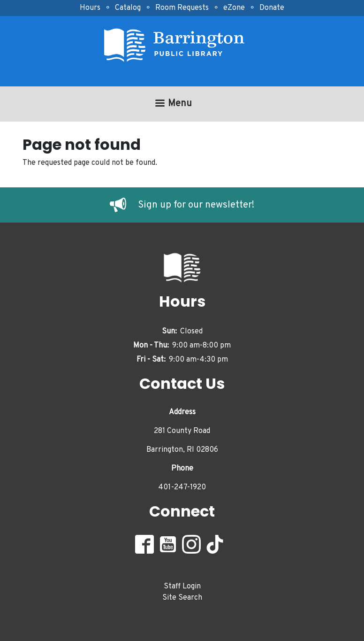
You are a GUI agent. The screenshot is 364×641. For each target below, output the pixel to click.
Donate (272, 8)
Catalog (128, 8)
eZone (234, 8)
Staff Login (182, 587)
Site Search (182, 598)
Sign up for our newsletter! (196, 205)
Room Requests (182, 8)
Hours (90, 8)
